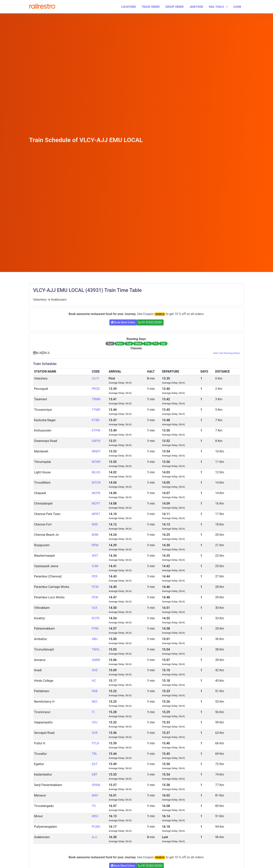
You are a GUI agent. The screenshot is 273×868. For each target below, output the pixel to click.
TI (93, 712)
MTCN (96, 483)
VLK (95, 608)
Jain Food (196, 7)
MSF (95, 524)
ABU (95, 639)
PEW (95, 597)
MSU (95, 816)
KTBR (96, 420)
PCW (95, 587)
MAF (95, 795)
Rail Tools (216, 7)
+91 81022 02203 (150, 322)
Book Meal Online (123, 322)
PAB (95, 691)
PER (95, 576)
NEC (95, 702)
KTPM (96, 430)
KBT (95, 774)
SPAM (96, 785)
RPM (95, 545)
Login (237, 7)
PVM (95, 629)
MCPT (96, 503)
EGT (95, 764)
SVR (95, 733)
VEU (95, 722)
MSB (95, 535)
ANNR (96, 660)
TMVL (96, 649)
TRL (94, 754)
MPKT (96, 514)
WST (95, 556)
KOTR (96, 618)
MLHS (96, 472)
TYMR (96, 410)
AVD (95, 670)
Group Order (174, 7)
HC (94, 681)
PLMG (96, 827)
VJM (95, 566)
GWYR (96, 441)
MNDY (96, 451)
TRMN (96, 399)
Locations (128, 7)
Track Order (151, 7)
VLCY (95, 378)
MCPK (96, 493)
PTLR (95, 743)
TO (94, 806)
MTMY (96, 462)
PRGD (96, 389)
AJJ (94, 837)
